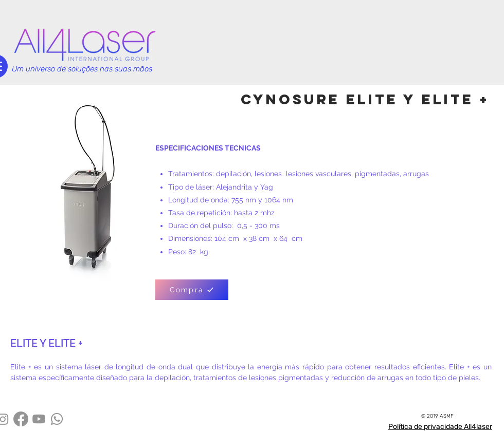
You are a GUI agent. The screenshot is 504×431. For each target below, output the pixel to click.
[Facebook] (21, 419)
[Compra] (192, 290)
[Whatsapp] (57, 419)
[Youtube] (39, 419)
